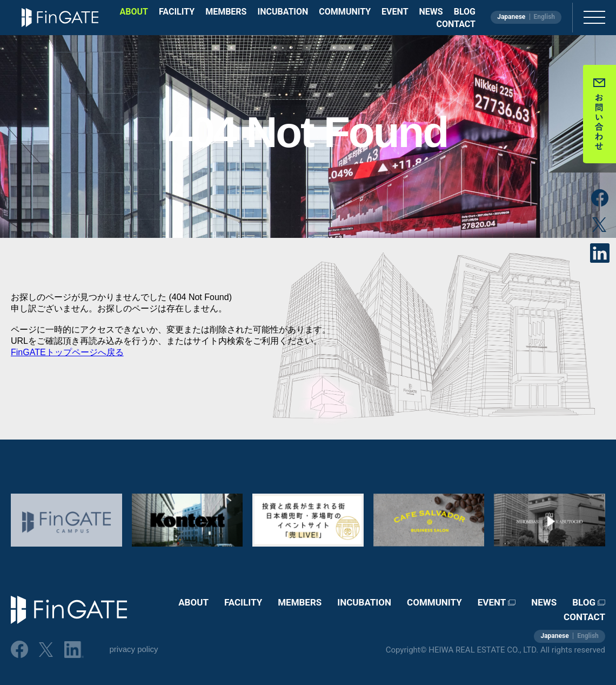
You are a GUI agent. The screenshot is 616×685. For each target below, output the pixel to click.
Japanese (511, 17)
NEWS (431, 12)
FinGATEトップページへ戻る (67, 352)
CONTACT (456, 24)
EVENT (395, 12)
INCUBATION (283, 12)
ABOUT (134, 12)
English (544, 17)
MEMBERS (226, 12)
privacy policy (133, 649)
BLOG (465, 12)
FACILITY (177, 12)
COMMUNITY (345, 12)
